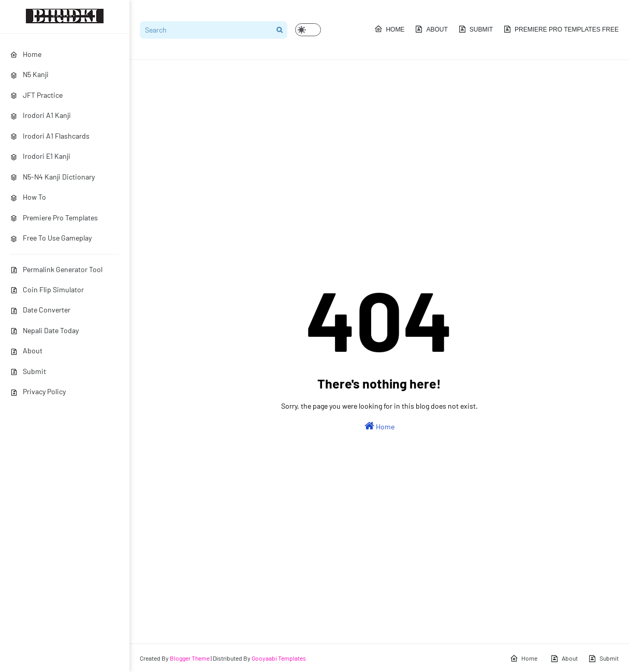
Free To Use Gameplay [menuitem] (51, 238)
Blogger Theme (190, 658)
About (26, 350)
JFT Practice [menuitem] (36, 95)
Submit (28, 371)
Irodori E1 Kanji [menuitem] (40, 156)
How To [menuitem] (28, 197)
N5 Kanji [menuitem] (30, 74)
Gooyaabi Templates (279, 658)
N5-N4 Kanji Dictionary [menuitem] (53, 177)
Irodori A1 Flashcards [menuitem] (50, 136)
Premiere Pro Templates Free (561, 29)
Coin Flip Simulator (47, 289)
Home (389, 29)
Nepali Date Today (45, 330)
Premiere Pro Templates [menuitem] (54, 218)
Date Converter (40, 310)
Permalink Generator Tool (56, 269)
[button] (308, 30)
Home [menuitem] (26, 54)
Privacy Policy (38, 391)
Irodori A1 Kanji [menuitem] (41, 115)
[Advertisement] (379, 148)
